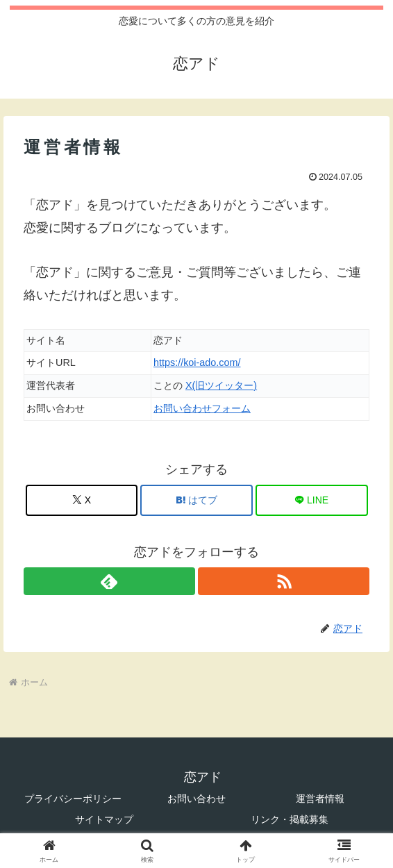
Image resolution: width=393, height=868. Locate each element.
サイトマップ (104, 819)
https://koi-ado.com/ (197, 362)
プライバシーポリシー (73, 799)
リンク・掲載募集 (290, 819)
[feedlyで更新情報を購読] (109, 581)
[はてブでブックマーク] (196, 500)
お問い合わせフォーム (202, 408)
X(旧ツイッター (219, 385)
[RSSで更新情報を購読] (284, 581)
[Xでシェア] (82, 500)
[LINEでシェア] (312, 500)
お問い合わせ (196, 799)
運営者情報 (320, 799)
